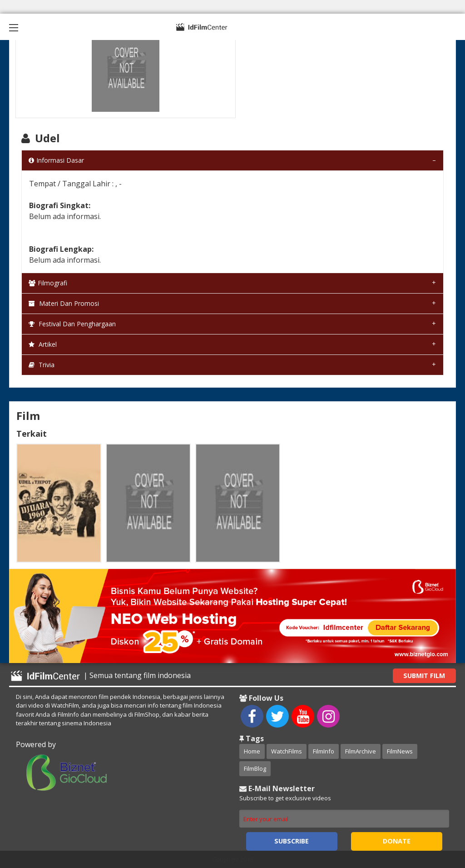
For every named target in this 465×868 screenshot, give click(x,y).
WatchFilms (287, 751)
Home (252, 751)
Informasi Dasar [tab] (56, 160)
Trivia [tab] (42, 365)
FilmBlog (255, 768)
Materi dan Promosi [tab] (64, 303)
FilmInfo (324, 751)
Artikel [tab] (43, 344)
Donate (397, 841)
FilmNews (400, 751)
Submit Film (424, 676)
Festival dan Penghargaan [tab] (72, 324)
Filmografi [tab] (48, 283)
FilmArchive (361, 751)
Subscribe (292, 841)
